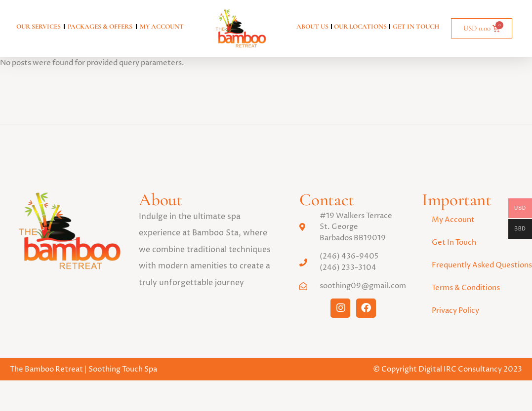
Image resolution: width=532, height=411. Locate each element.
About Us (312, 27)
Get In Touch (416, 27)
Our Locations (360, 27)
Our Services (39, 27)
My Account (453, 226)
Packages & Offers (100, 27)
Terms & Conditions (466, 294)
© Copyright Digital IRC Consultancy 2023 (448, 375)
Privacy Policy (455, 317)
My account (162, 27)
